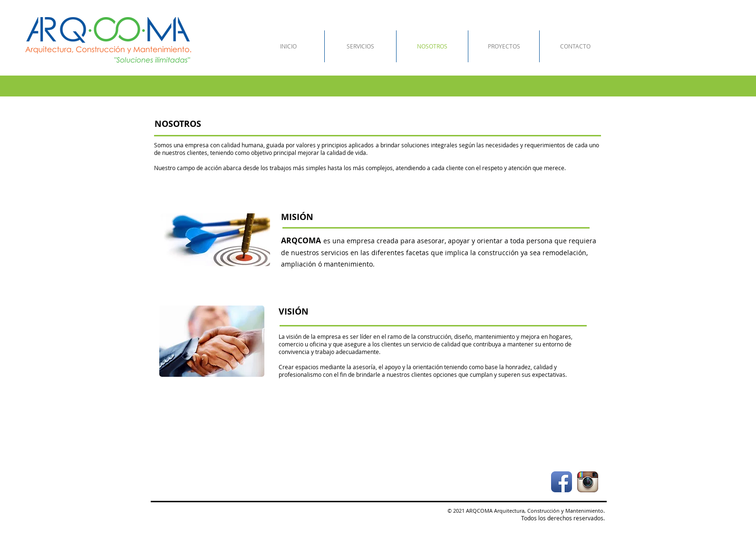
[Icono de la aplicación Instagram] (588, 482)
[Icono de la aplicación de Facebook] (562, 482)
